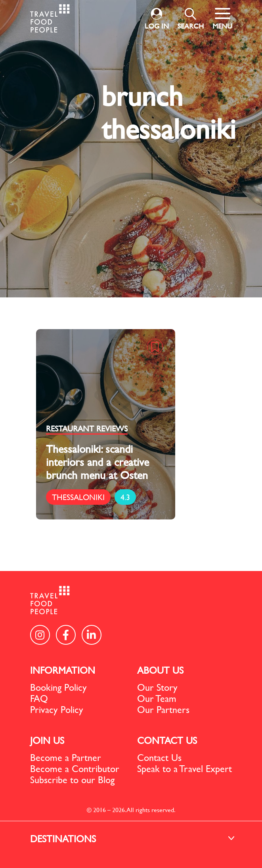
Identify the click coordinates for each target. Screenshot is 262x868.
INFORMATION (63, 670)
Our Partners (163, 709)
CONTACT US (167, 740)
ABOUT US (160, 670)
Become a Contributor (75, 768)
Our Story (157, 687)
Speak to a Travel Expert (185, 768)
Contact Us (159, 757)
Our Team (157, 698)
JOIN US (47, 740)
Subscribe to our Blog (72, 780)
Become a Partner (66, 757)
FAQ (39, 698)
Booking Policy (58, 687)
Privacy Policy (57, 709)
